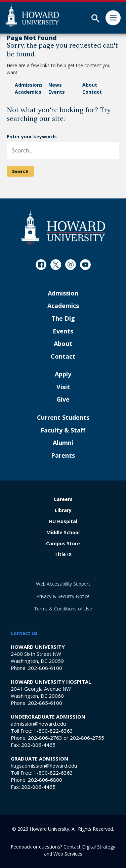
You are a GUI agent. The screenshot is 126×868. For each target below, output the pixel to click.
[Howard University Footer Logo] (63, 227)
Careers (63, 499)
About (90, 85)
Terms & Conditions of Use (63, 609)
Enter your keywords (32, 136)
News (55, 85)
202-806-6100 (45, 668)
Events (57, 92)
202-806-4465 (38, 745)
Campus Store (63, 544)
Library (63, 511)
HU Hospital (63, 522)
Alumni (63, 443)
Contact (92, 92)
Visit (63, 387)
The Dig (63, 319)
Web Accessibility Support (63, 584)
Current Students (63, 418)
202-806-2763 (45, 738)
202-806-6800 (45, 780)
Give (63, 400)
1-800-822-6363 (53, 731)
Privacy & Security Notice (63, 596)
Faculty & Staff (63, 430)
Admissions (29, 85)
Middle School (63, 533)
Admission (63, 293)
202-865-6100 (45, 703)
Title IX (63, 555)
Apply (63, 374)
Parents (63, 456)
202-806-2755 (87, 738)
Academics (28, 92)
